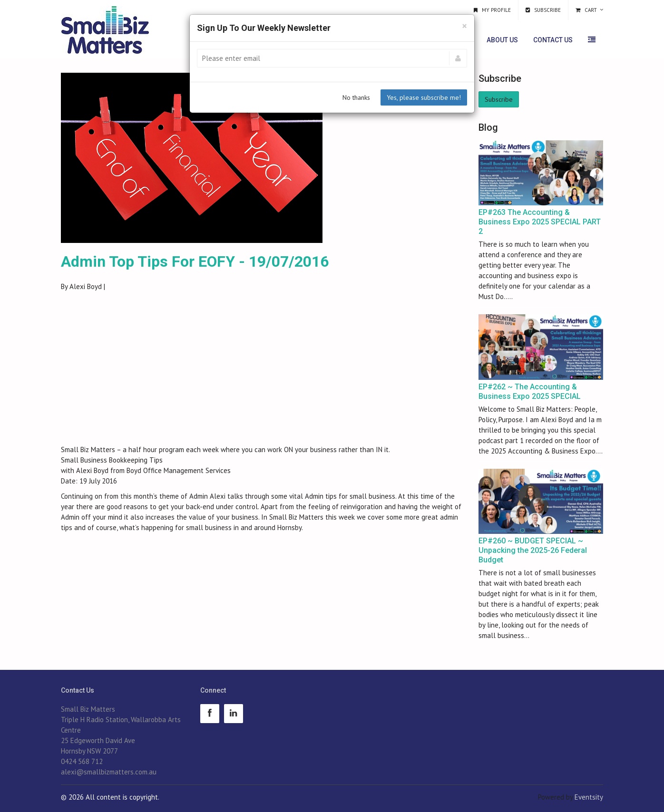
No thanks (356, 97)
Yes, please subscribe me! (424, 97)
